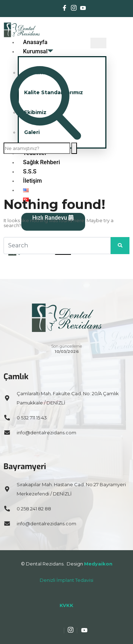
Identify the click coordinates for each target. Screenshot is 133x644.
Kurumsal (38, 51)
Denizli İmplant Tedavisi (66, 580)
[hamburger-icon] (98, 43)
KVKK (66, 605)
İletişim (32, 181)
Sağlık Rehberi (41, 162)
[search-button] (74, 148)
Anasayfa (35, 42)
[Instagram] (74, 9)
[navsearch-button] (46, 138)
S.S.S (30, 171)
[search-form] (37, 148)
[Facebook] (65, 9)
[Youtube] (83, 9)
